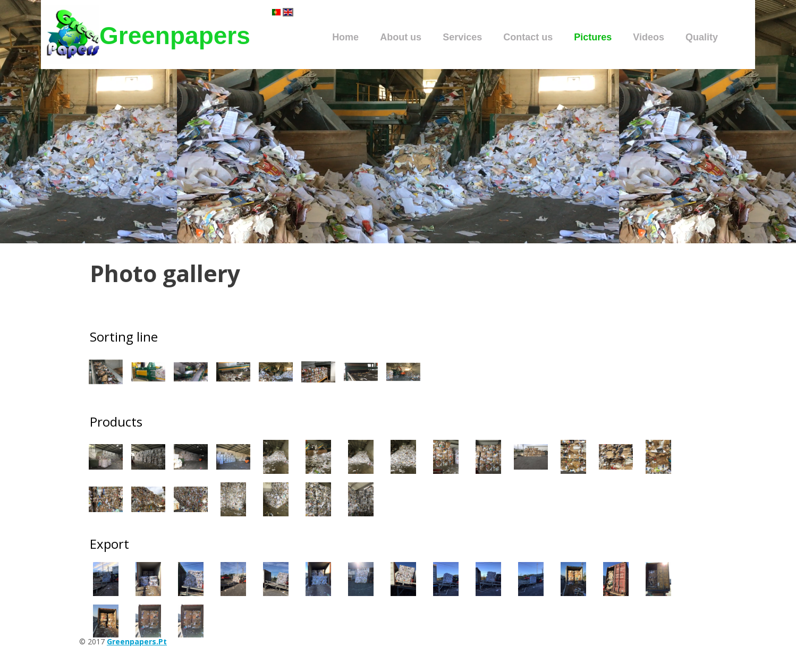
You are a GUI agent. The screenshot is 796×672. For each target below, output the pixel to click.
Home (345, 37)
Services (462, 37)
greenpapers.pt (137, 641)
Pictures (593, 37)
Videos (649, 37)
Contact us (528, 37)
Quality (702, 37)
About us (401, 37)
